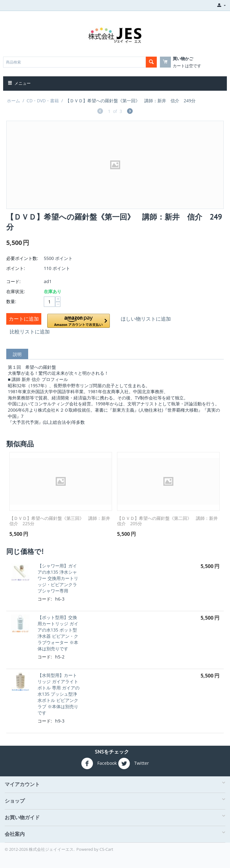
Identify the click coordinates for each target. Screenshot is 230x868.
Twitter (133, 764)
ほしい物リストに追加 (146, 319)
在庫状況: (16, 291)
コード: (13, 281)
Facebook (99, 764)
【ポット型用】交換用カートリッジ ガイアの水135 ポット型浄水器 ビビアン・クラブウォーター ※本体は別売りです (58, 633)
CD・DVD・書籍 (43, 101)
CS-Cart (106, 849)
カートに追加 (24, 319)
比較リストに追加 (30, 332)
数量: (11, 301)
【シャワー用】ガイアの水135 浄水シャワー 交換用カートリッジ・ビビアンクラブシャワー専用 (58, 578)
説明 (17, 354)
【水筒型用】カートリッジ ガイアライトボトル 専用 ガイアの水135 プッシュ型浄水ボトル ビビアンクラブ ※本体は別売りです (59, 694)
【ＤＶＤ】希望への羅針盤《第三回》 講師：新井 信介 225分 (61, 521)
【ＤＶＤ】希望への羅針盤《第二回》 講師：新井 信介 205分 (168, 521)
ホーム (13, 101)
